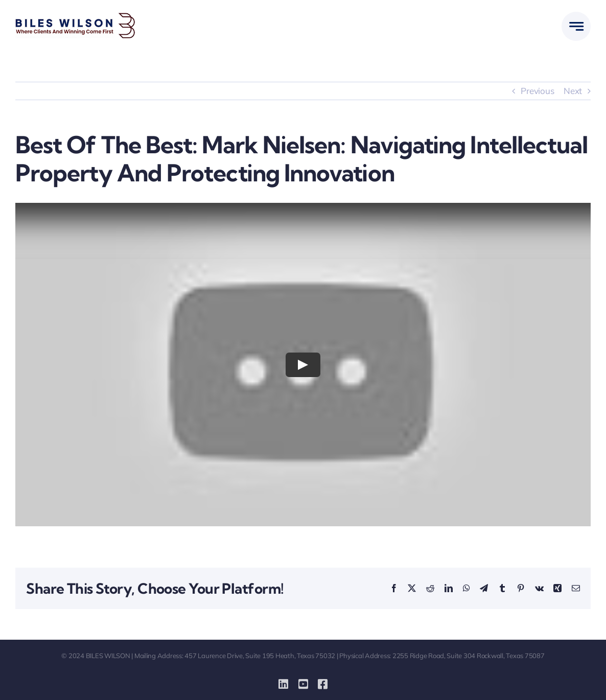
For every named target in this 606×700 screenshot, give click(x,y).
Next (573, 91)
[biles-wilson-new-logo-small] (75, 17)
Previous (537, 91)
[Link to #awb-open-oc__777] (576, 26)
